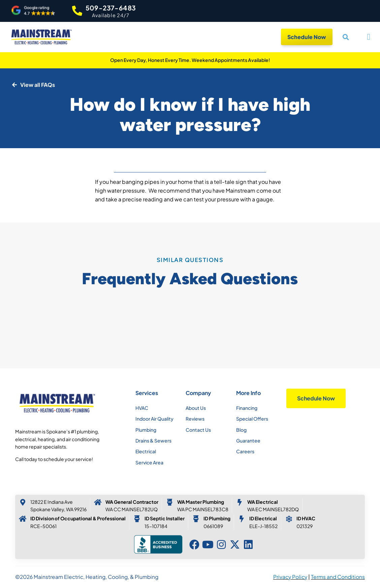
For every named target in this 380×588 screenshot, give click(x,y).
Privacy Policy (290, 577)
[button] (33, 10)
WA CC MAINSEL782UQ (132, 509)
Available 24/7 (111, 15)
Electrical (146, 451)
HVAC (142, 408)
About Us (196, 408)
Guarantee (248, 440)
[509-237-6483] (77, 11)
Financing (247, 408)
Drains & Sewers (153, 440)
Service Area (149, 462)
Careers (245, 451)
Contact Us (198, 430)
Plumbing (146, 430)
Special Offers (252, 419)
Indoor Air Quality (154, 419)
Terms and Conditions (338, 577)
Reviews (195, 419)
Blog (241, 430)
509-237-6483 (111, 8)
